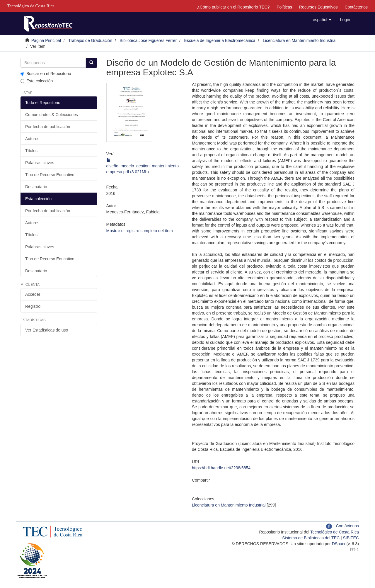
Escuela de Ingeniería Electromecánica (220, 40)
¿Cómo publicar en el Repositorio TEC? (233, 7)
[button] (322, 20)
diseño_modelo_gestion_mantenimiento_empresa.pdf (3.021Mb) (144, 166)
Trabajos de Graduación (90, 40)
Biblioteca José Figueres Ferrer (148, 40)
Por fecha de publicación (48, 127)
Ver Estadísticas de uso (47, 330)
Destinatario (36, 187)
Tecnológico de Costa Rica (335, 532)
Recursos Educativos (318, 7)
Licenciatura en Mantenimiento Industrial (300, 40)
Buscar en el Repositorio (46, 74)
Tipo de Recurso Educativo (50, 175)
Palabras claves (40, 163)
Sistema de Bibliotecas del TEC (311, 538)
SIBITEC (351, 538)
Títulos (31, 151)
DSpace (339, 544)
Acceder (33, 294)
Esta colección (37, 81)
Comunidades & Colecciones (52, 115)
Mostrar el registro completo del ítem (140, 231)
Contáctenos (356, 7)
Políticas (284, 7)
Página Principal (46, 40)
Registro (33, 306)
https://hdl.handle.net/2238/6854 (221, 468)
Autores (32, 139)
